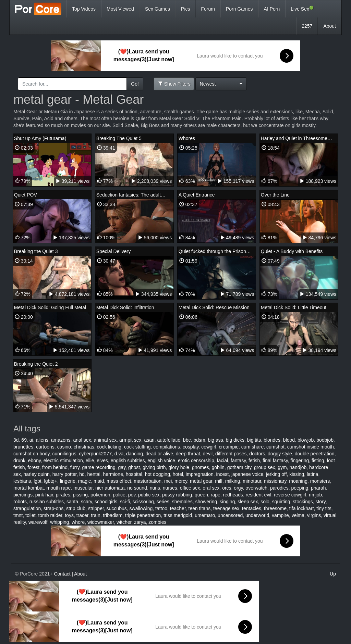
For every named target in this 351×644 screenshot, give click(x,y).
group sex (264, 467)
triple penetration (143, 515)
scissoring (143, 502)
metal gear (201, 481)
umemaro (205, 515)
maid (99, 481)
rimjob (315, 495)
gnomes (201, 467)
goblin (218, 467)
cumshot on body (32, 454)
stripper (96, 508)
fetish (254, 460)
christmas (84, 447)
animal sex (105, 440)
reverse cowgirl (290, 495)
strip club (76, 508)
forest (33, 467)
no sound (137, 488)
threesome (275, 508)
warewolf (38, 522)
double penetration (315, 454)
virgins (314, 515)
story (320, 502)
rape (216, 495)
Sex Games (158, 9)
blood (289, 440)
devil (208, 454)
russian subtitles (47, 502)
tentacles (252, 508)
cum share (252, 447)
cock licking (109, 447)
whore (78, 522)
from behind (55, 467)
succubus (117, 508)
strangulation (27, 508)
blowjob (306, 440)
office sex (190, 488)
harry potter (65, 474)
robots (20, 502)
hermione (113, 474)
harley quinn (37, 474)
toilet (31, 515)
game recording (99, 467)
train (95, 515)
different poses (231, 454)
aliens (42, 440)
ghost (134, 467)
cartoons (45, 447)
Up (333, 574)
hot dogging (158, 474)
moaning (298, 481)
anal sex (82, 440)
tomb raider (50, 515)
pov (132, 495)
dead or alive (159, 454)
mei (168, 481)
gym (282, 467)
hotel (178, 474)
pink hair (44, 495)
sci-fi (125, 502)
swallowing (141, 508)
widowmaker (101, 522)
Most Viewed (120, 9)
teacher (178, 508)
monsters (320, 481)
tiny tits (324, 508)
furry (75, 467)
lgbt (38, 481)
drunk (19, 460)
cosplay (191, 447)
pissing (81, 495)
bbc (187, 440)
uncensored (230, 515)
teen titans (200, 508)
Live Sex (302, 9)
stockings (303, 502)
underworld (257, 515)
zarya (140, 522)
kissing (297, 474)
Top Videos (84, 9)
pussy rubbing (177, 495)
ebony (34, 460)
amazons (61, 440)
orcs (227, 488)
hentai (94, 474)
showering (206, 502)
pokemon (100, 495)
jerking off (276, 474)
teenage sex (226, 508)
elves (102, 460)
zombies (157, 522)
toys (69, 515)
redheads (233, 495)
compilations (167, 447)
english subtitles (128, 460)
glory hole (179, 467)
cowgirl (209, 447)
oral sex (211, 488)
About (330, 26)
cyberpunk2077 (95, 454)
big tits (254, 440)
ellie (90, 460)
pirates (63, 495)
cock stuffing (137, 447)
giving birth (154, 467)
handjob (298, 467)
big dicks (235, 440)
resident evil (259, 495)
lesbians (22, 481)
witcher (124, 522)
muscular (83, 488)
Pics (185, 9)
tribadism (113, 515)
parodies (279, 488)
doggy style (280, 454)
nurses (170, 488)
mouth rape (58, 488)
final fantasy (275, 460)
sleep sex (248, 502)
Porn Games (239, 9)
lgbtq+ (51, 481)
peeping (300, 488)
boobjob (325, 440)
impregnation (200, 474)
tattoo (161, 508)
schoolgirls (106, 502)
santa (72, 502)
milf (219, 481)
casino (64, 447)
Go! (135, 84)
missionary (275, 481)
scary (86, 502)
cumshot (275, 447)
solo (265, 502)
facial (223, 460)
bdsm (199, 440)
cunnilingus (64, 454)
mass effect (119, 481)
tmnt (18, 515)
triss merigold (178, 515)
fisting (318, 460)
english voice (161, 460)
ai (31, 440)
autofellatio (169, 440)
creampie (229, 447)
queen (201, 495)
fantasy (238, 460)
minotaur (252, 481)
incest (223, 474)
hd (82, 474)
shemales (182, 502)
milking (233, 481)
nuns (155, 488)
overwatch (256, 488)
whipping (59, 522)
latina (312, 474)
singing (227, 502)
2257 (307, 26)
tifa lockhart (302, 508)
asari (149, 440)
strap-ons (53, 508)
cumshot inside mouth (311, 447)
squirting (281, 502)
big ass (215, 440)
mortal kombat (29, 488)
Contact (62, 574)
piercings (23, 495)
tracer (82, 515)
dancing (135, 454)
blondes (272, 440)
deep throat (188, 454)
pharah (318, 488)
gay (122, 467)
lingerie (68, 481)
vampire (280, 515)
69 (24, 440)
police (119, 495)
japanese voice (247, 474)
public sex (149, 495)
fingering (300, 460)
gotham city (239, 467)
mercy (181, 481)
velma (298, 515)
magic (84, 481)
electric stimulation (63, 460)
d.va (119, 454)
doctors (257, 454)
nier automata (110, 488)
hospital (134, 474)
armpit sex (130, 440)
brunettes (23, 447)
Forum (208, 9)
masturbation (148, 481)
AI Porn (272, 9)
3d (16, 440)
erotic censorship (196, 460)
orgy (238, 488)
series (163, 502)
